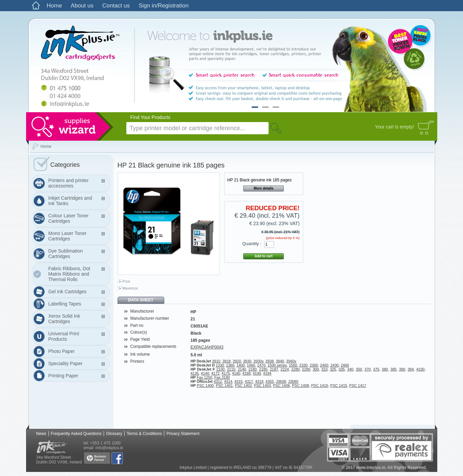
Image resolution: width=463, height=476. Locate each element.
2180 (253, 369)
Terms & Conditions (144, 434)
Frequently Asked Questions (76, 434)
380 (385, 369)
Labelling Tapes (65, 304)
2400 (324, 365)
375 (376, 369)
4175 (226, 373)
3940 (280, 361)
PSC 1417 (358, 385)
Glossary (114, 434)
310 (324, 369)
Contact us (116, 6)
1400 (240, 365)
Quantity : (252, 244)
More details (264, 188)
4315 (238, 381)
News (41, 434)
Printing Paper (64, 376)
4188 (247, 373)
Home (54, 6)
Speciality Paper (66, 363)
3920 (237, 361)
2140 (242, 369)
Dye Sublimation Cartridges (66, 254)
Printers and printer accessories (69, 183)
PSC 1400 (205, 385)
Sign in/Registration (163, 6)
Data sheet (141, 300)
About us (82, 6)
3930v (258, 361)
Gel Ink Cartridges (68, 292)
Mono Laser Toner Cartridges (68, 236)
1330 (220, 365)
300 (316, 369)
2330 (303, 365)
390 (402, 369)
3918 (227, 361)
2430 (334, 365)
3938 (270, 361)
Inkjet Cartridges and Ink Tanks (70, 201)
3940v (291, 361)
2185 (263, 369)
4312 (218, 381)
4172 (215, 373)
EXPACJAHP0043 (207, 347)
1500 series (277, 365)
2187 (274, 369)
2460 (345, 365)
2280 (295, 369)
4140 (205, 373)
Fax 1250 (205, 377)
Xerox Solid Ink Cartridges (64, 319)
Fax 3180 (222, 377)
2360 (314, 365)
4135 (195, 373)
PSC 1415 (339, 385)
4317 (249, 381)
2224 (285, 369)
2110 (231, 369)
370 (367, 369)
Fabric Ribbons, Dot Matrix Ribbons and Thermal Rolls (69, 274)
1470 (261, 365)
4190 (257, 373)
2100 (220, 369)
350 (359, 369)
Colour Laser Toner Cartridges (69, 218)
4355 (270, 381)
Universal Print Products (64, 336)
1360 (230, 365)
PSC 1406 (281, 385)
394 (411, 369)
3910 (216, 361)
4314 (228, 381)
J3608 (281, 381)
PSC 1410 (320, 385)
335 (342, 369)
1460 (251, 365)
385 (394, 369)
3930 (247, 361)
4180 (236, 373)
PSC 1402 (243, 385)
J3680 (293, 381)
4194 (267, 373)
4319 (259, 381)
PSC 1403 (262, 385)
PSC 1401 (224, 385)
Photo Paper (62, 351)
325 (333, 369)
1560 (293, 365)
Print (126, 281)
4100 (420, 369)
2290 (306, 369)
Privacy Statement (183, 434)
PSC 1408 (300, 385)
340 (350, 369)
